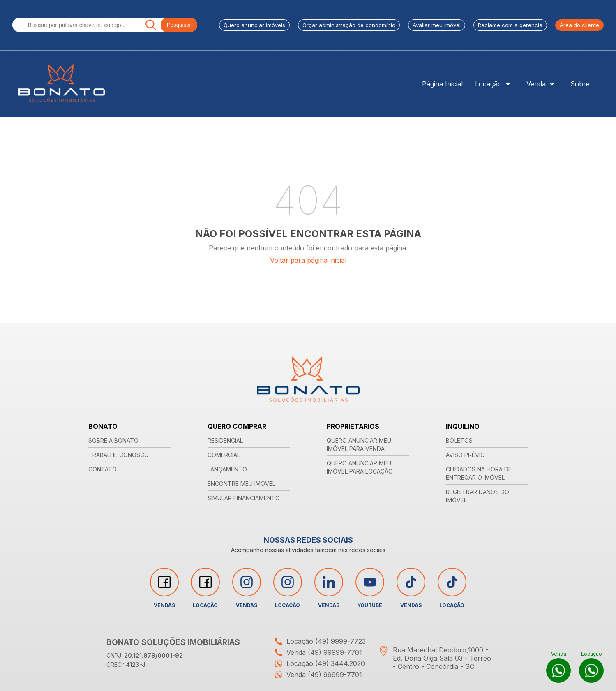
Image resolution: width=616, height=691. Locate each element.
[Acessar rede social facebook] (164, 582)
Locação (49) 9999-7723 (318, 641)
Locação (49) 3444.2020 (318, 663)
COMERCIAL (224, 455)
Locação (495, 84)
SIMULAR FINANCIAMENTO (244, 498)
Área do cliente (579, 25)
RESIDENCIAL (225, 440)
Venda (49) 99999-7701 (316, 652)
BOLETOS (459, 440)
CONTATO (103, 469)
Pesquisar (179, 25)
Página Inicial (442, 84)
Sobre (580, 84)
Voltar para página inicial (308, 260)
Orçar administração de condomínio (349, 25)
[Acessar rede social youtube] (370, 582)
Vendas (164, 588)
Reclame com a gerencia (510, 25)
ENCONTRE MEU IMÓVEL (241, 484)
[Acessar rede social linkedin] (329, 582)
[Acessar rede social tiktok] (411, 582)
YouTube (370, 588)
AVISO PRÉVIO (465, 455)
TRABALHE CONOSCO (119, 455)
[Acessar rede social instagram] (247, 582)
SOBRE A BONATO (113, 440)
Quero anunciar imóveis (254, 25)
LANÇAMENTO (227, 469)
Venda (542, 84)
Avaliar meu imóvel (437, 25)
